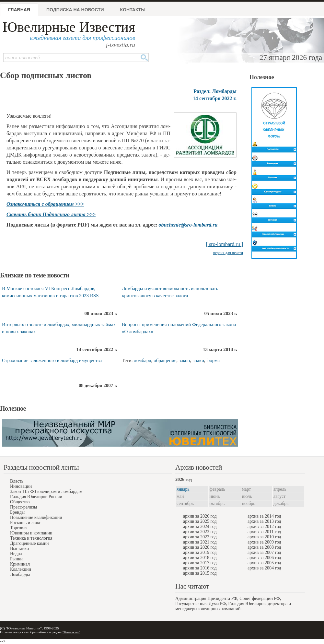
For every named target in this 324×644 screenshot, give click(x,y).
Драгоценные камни (29, 543)
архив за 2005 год (264, 563)
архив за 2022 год (200, 537)
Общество (20, 502)
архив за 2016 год (200, 568)
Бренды (17, 512)
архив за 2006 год (264, 558)
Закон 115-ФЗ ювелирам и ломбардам (46, 492)
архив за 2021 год (200, 542)
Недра (16, 554)
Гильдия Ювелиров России (36, 497)
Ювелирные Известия (69, 27)
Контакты (133, 10)
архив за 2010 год (264, 537)
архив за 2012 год (264, 527)
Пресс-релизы (23, 507)
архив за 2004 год (264, 568)
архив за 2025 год (200, 521)
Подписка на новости (75, 10)
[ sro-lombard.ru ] (225, 244)
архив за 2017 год (200, 563)
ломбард (142, 360)
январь (183, 489)
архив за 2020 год (200, 547)
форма (213, 360)
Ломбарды (20, 574)
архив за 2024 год (200, 527)
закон (185, 360)
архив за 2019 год (200, 552)
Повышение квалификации (36, 517)
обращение (165, 360)
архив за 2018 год (200, 558)
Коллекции (21, 569)
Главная (19, 10)
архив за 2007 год (264, 552)
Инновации (21, 486)
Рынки (16, 559)
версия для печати (228, 253)
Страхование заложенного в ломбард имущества (52, 360)
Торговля (19, 528)
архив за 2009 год (264, 542)
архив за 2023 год (200, 532)
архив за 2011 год (264, 532)
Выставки (19, 549)
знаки (198, 360)
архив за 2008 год (264, 547)
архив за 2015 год (200, 573)
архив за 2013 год (264, 521)
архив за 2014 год (264, 516)
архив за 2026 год (200, 516)
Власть (17, 481)
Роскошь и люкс (26, 523)
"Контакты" (71, 632)
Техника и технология (31, 538)
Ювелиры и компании (31, 533)
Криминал (20, 564)
